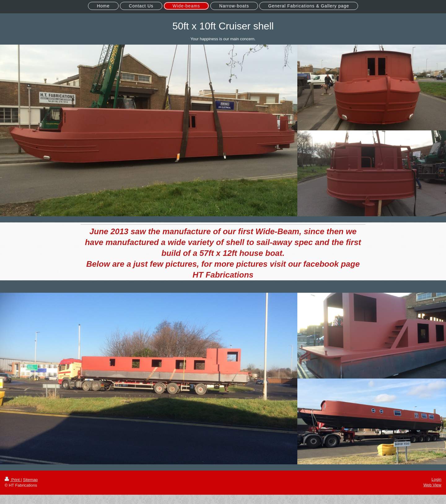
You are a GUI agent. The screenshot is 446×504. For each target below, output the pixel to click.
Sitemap (30, 480)
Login (436, 479)
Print (13, 480)
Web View (432, 485)
